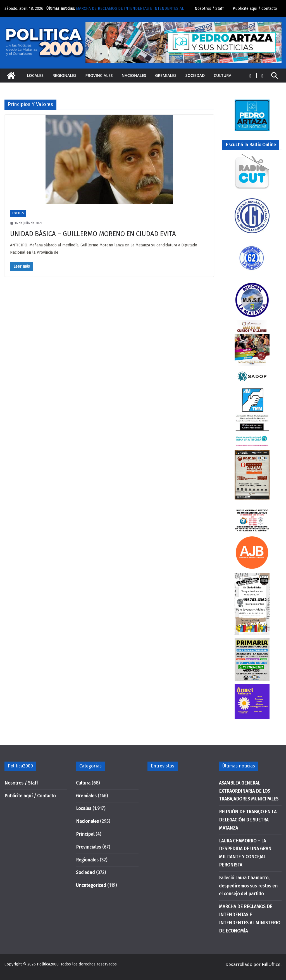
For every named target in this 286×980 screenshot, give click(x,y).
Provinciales (99, 75)
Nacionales (134, 75)
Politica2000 (48, 964)
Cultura (222, 75)
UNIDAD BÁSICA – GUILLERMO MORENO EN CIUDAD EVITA (93, 234)
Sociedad (195, 75)
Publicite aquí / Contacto (255, 9)
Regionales (65, 75)
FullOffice (271, 964)
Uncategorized (91, 885)
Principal (85, 834)
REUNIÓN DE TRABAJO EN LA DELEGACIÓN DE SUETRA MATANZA (248, 820)
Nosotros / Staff (209, 9)
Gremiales (166, 75)
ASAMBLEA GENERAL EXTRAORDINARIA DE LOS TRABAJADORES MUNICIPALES (249, 791)
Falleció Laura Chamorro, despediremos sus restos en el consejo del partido (248, 886)
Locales (35, 75)
